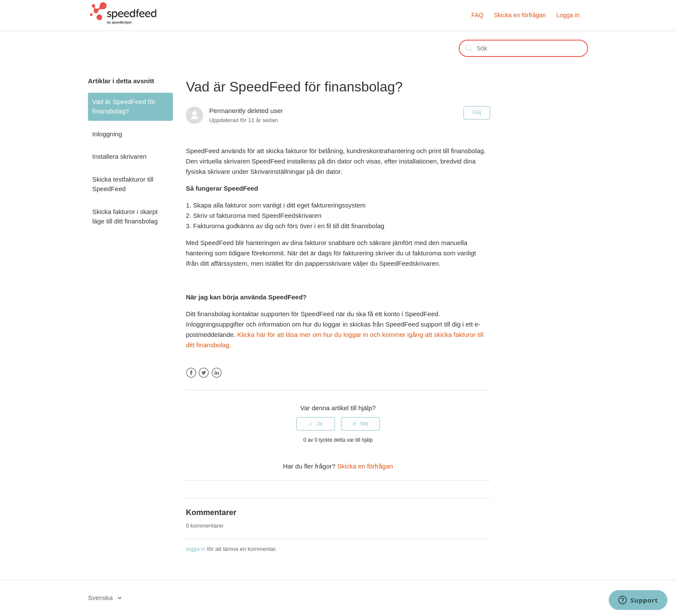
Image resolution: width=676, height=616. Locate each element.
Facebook (191, 373)
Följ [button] (477, 113)
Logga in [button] (568, 15)
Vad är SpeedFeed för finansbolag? (124, 107)
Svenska (101, 598)
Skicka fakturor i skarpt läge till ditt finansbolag (125, 217)
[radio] (316, 424)
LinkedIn (217, 373)
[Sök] (523, 48)
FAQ (477, 15)
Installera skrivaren (119, 156)
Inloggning (107, 134)
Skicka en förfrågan (520, 15)
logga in (196, 549)
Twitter (204, 373)
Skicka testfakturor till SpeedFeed (123, 184)
